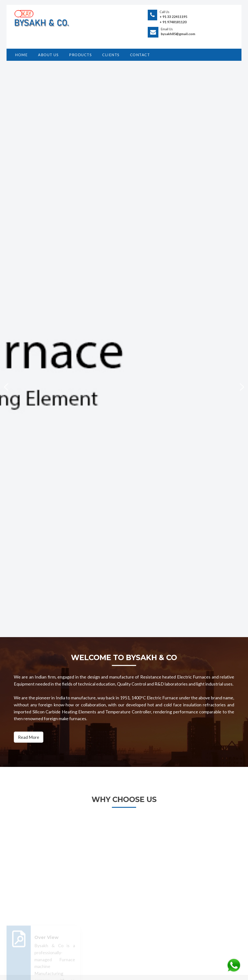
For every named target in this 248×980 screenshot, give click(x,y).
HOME (21, 55)
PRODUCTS (80, 55)
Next (239, 386)
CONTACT (140, 55)
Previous (9, 386)
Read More (29, 737)
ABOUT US (48, 55)
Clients (111, 55)
